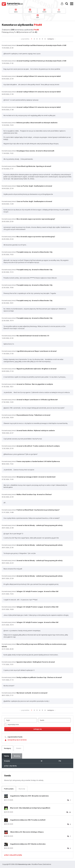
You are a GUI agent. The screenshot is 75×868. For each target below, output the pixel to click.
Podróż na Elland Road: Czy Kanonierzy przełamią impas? (38, 510)
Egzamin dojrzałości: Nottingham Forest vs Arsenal (36, 662)
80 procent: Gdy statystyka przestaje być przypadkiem (30, 808)
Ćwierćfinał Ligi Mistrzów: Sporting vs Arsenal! (34, 166)
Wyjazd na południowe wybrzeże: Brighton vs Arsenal (36, 369)
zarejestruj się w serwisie (17, 740)
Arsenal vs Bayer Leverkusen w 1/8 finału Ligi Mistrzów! (37, 400)
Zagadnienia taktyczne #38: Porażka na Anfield (28, 820)
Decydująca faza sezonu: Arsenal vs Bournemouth (35, 151)
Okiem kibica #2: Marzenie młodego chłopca (27, 832)
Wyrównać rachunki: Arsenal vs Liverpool (32, 693)
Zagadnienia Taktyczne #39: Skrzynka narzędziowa (29, 796)
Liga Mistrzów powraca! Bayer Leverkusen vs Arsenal (36, 351)
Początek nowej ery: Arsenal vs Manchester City (34, 252)
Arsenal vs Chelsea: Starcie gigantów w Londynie (35, 384)
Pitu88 (36, 30)
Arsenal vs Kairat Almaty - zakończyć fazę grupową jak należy (40, 525)
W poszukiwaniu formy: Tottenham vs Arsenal (33, 415)
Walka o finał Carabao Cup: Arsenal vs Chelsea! (34, 494)
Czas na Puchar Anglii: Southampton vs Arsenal (34, 186)
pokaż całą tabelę (10, 766)
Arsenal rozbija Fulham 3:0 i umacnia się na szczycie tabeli (39, 76)
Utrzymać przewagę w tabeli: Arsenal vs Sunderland (36, 477)
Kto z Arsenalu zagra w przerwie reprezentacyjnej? (36, 219)
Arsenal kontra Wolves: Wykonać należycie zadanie (36, 431)
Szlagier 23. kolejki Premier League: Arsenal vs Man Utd (37, 591)
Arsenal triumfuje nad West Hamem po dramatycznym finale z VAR (41, 45)
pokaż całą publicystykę (13, 855)
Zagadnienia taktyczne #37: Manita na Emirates (28, 844)
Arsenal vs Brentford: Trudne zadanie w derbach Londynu (38, 446)
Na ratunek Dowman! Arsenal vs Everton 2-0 (33, 336)
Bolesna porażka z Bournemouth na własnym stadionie (37, 123)
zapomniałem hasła (15, 737)
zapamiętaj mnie (11, 725)
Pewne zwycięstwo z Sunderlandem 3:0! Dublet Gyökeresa (38, 461)
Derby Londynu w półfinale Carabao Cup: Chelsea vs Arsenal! (39, 677)
